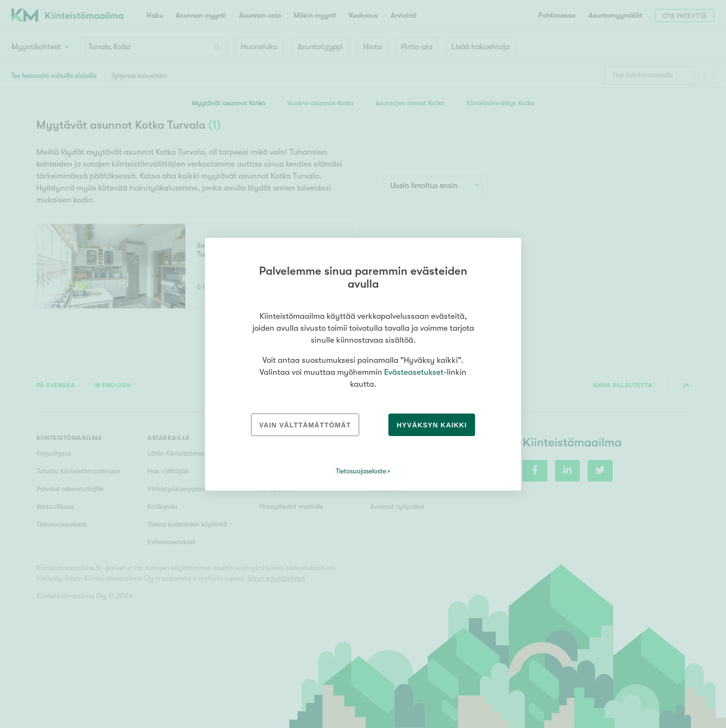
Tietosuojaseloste (361, 471)
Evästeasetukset (414, 372)
